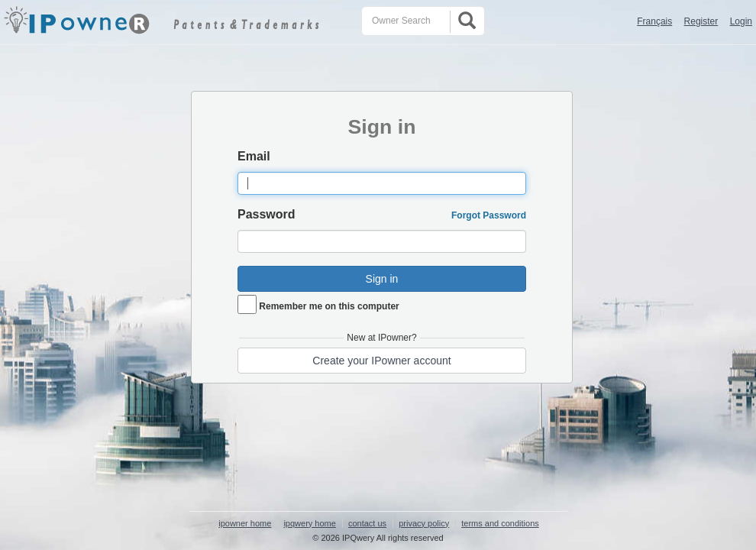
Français (654, 21)
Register (701, 21)
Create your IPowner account (381, 361)
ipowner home (245, 523)
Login (741, 21)
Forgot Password (489, 215)
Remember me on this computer (329, 306)
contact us (367, 523)
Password (267, 214)
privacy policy (424, 523)
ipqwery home (309, 523)
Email (254, 156)
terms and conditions (500, 523)
